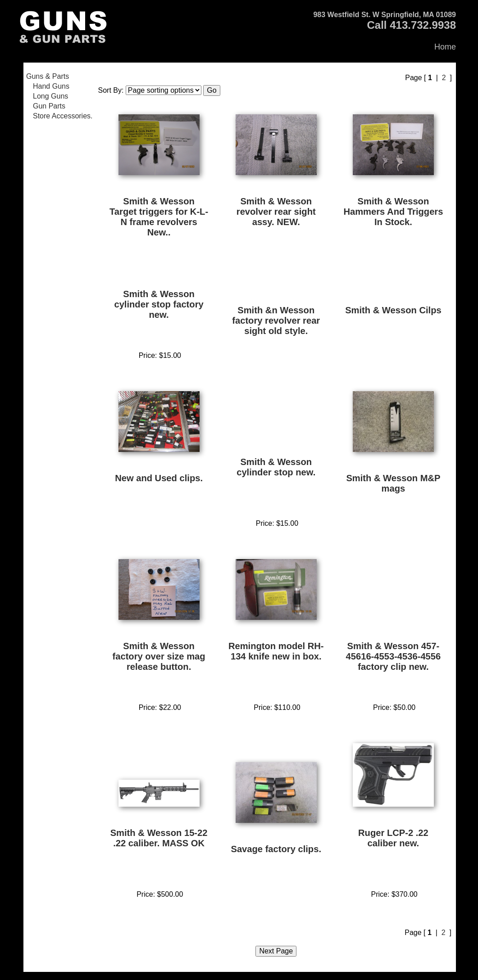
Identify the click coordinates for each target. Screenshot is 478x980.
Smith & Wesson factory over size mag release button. (159, 656)
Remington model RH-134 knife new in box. (276, 651)
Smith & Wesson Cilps (393, 310)
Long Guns (50, 96)
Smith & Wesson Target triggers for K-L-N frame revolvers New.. (159, 217)
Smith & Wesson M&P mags (393, 483)
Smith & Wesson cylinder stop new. (276, 467)
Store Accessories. (63, 116)
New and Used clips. (159, 478)
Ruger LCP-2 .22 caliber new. (393, 838)
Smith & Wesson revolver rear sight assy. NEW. (276, 212)
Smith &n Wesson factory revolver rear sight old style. (276, 321)
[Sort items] (164, 90)
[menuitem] (59, 77)
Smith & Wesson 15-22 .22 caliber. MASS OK (159, 838)
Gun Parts (49, 106)
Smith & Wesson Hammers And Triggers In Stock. (393, 212)
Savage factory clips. (276, 849)
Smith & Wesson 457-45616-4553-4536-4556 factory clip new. (394, 656)
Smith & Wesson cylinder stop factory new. (159, 304)
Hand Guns (51, 86)
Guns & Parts (48, 76)
